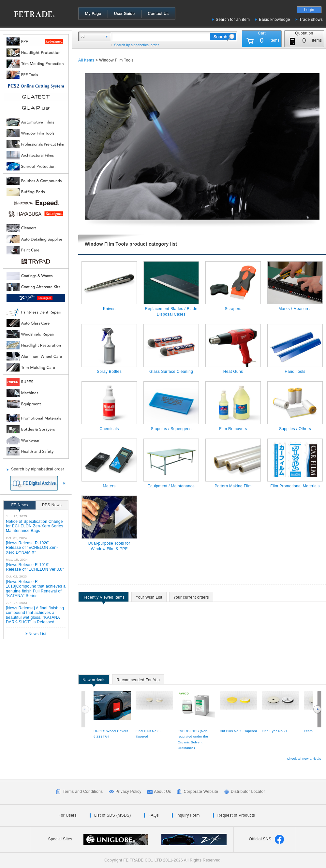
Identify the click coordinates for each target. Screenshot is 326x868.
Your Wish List (149, 598)
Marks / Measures (295, 309)
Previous (86, 709)
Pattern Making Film (233, 486)
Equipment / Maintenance (171, 486)
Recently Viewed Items (104, 598)
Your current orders (191, 598)
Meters (109, 486)
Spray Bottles (109, 372)
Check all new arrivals (304, 759)
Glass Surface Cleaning (171, 372)
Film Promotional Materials (295, 486)
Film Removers (233, 429)
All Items (86, 60)
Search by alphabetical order (136, 45)
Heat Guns (233, 372)
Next (317, 709)
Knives (109, 309)
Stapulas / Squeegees (171, 429)
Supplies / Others (295, 429)
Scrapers (233, 309)
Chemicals (109, 429)
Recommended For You (138, 681)
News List (37, 634)
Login (309, 10)
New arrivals (94, 681)
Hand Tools (295, 372)
